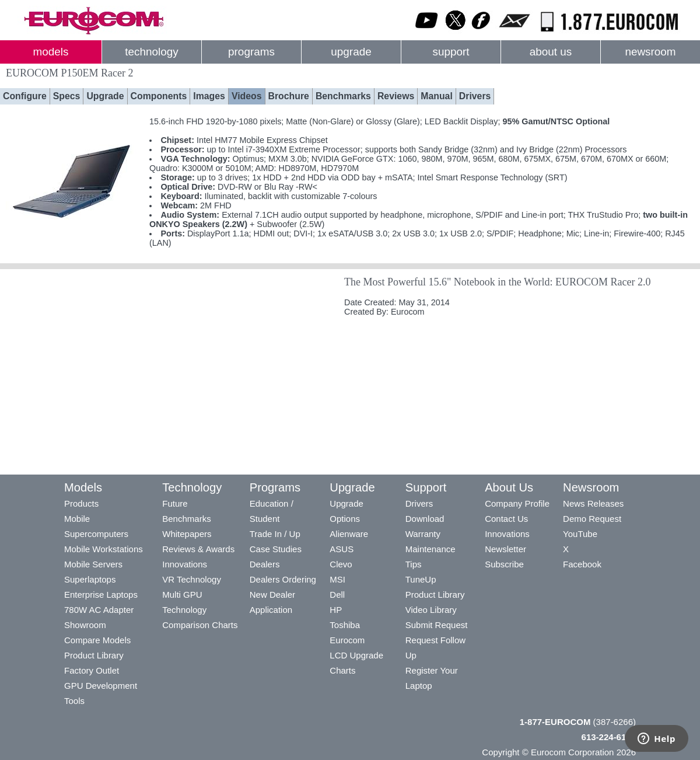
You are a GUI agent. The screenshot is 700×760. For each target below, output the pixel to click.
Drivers (475, 96)
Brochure (289, 96)
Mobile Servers (93, 564)
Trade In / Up (275, 534)
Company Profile (517, 503)
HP (336, 610)
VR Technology (192, 579)
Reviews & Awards (198, 549)
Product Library (94, 655)
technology (151, 52)
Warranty (423, 534)
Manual (437, 96)
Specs (67, 96)
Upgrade (105, 96)
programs (251, 52)
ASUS (342, 549)
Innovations (185, 564)
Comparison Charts (200, 625)
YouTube (580, 534)
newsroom (650, 52)
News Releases (593, 503)
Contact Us (506, 519)
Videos (247, 96)
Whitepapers (187, 534)
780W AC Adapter (99, 610)
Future (175, 503)
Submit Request (437, 625)
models (51, 52)
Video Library (431, 610)
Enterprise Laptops (101, 595)
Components (159, 96)
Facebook (582, 564)
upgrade (351, 52)
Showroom (85, 625)
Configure (25, 96)
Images (209, 96)
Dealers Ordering (283, 579)
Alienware (349, 534)
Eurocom (347, 640)
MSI (337, 579)
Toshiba (345, 625)
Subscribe (504, 564)
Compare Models (97, 640)
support (451, 52)
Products (81, 503)
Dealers (265, 564)
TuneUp (421, 579)
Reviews (396, 96)
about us (551, 52)
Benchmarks (343, 96)
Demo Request (592, 519)
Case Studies (276, 549)
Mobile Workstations (104, 549)
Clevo (341, 564)
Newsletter (505, 549)
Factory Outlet (92, 670)
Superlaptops (90, 579)
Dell (337, 595)
